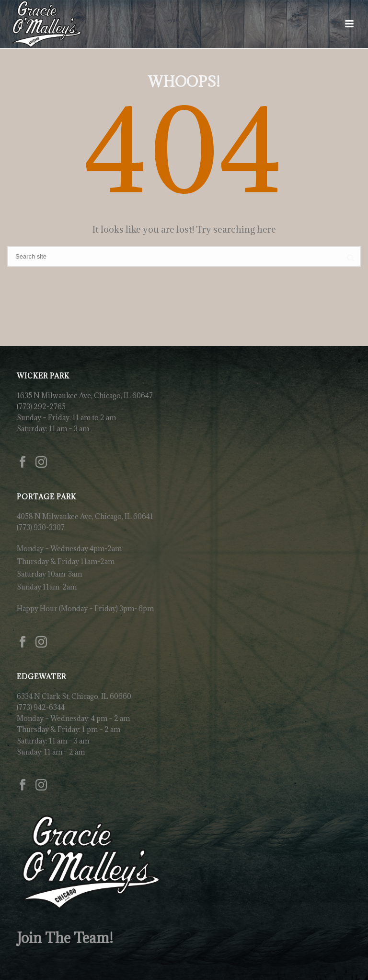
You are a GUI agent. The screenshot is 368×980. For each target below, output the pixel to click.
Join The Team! (65, 938)
